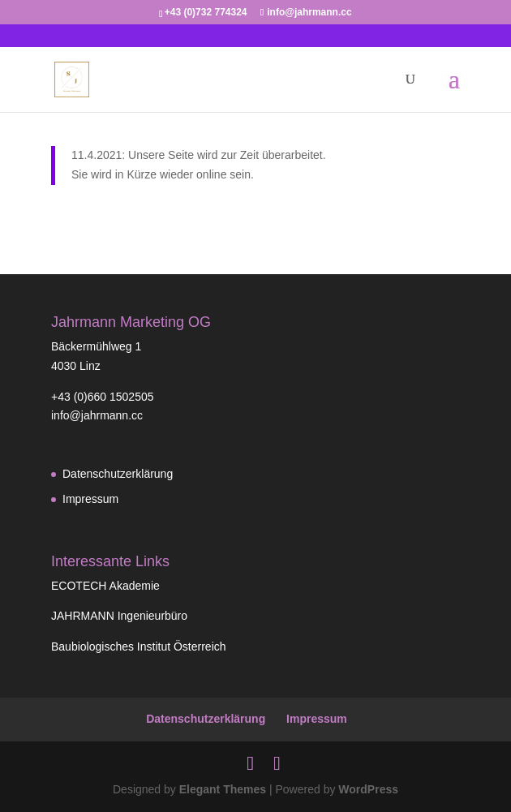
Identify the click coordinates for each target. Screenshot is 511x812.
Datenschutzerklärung (118, 474)
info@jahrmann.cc (97, 415)
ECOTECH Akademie (105, 586)
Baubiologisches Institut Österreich (139, 647)
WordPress (368, 789)
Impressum (90, 499)
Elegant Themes (223, 789)
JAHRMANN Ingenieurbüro (119, 616)
